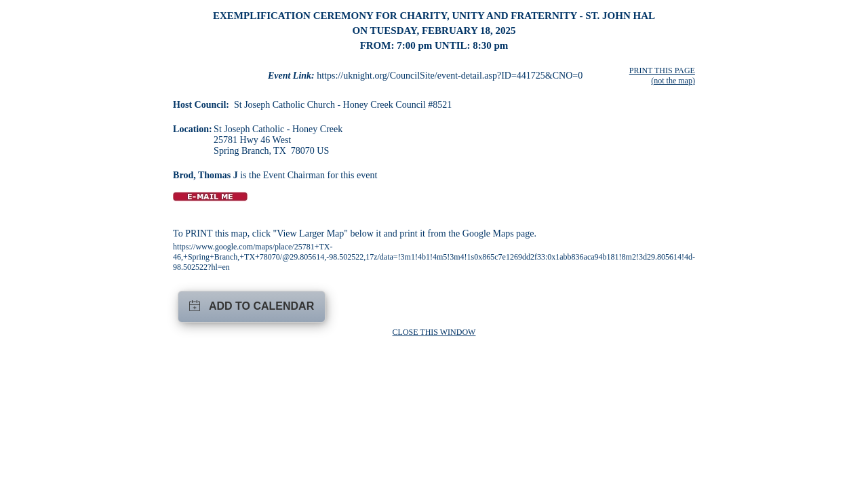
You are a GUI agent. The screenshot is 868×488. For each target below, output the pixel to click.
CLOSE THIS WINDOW (434, 332)
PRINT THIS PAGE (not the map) (662, 76)
